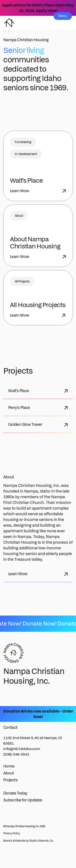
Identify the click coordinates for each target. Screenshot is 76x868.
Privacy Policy (12, 833)
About (9, 773)
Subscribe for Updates (23, 800)
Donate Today (15, 793)
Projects (10, 780)
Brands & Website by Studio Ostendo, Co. (28, 841)
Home (9, 766)
